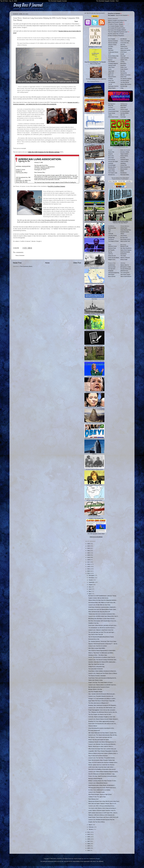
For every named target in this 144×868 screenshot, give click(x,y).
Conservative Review (113, 52)
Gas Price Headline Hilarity (95, 692)
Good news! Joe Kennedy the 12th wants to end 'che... (103, 724)
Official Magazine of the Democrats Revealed (94, 438)
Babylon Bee (111, 152)
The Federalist (112, 82)
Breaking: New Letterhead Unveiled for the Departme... (103, 705)
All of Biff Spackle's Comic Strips (96, 534)
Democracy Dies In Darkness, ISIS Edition (94, 221)
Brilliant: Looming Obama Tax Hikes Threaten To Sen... (103, 781)
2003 (89, 850)
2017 (89, 562)
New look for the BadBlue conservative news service (102, 769)
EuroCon (110, 60)
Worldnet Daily (124, 86)
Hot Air (110, 69)
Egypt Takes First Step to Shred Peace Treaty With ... (102, 701)
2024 (89, 546)
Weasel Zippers (112, 88)
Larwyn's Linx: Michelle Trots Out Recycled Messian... (102, 744)
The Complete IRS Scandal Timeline (116, 28)
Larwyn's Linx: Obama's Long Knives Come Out (101, 630)
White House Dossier (113, 117)
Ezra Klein (123, 158)
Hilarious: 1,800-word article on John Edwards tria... (102, 815)
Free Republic (112, 62)
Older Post (77, 263)
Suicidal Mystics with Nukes (94, 515)
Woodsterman (112, 175)
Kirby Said (123, 56)
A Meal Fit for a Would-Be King (96, 667)
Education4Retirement (126, 269)
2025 (89, 544)
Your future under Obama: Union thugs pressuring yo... (103, 808)
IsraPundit (111, 234)
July (90, 587)
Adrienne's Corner (112, 246)
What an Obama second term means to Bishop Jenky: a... (103, 753)
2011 (89, 832)
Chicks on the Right (125, 41)
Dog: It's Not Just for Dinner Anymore (98, 756)
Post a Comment (20, 255)
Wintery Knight (124, 259)
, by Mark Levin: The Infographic (94, 205)
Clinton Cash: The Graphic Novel (94, 376)
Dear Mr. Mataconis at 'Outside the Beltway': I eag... (102, 774)
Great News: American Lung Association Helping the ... (103, 607)
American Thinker (112, 45)
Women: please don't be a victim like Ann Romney (101, 765)
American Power (112, 248)
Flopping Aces (124, 46)
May (90, 591)
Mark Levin (111, 75)
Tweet (76, 21)
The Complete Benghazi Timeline (116, 26)
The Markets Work (125, 80)
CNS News (111, 50)
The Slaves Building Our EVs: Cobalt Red (96, 73)
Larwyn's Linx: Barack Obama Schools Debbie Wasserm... (103, 719)
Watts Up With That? (125, 241)
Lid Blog (122, 62)
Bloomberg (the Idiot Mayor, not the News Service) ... (102, 619)
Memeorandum (124, 169)
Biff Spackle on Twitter (126, 267)
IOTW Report (124, 52)
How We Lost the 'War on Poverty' (116, 34)
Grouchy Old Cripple (113, 161)
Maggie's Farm (112, 259)
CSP (109, 232)
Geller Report (111, 67)
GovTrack (111, 107)
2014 (89, 569)
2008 (89, 839)
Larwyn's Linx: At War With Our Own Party (99, 605)
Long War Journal (112, 236)
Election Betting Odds (113, 56)
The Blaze (111, 46)
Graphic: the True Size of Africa (96, 822)
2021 (89, 553)
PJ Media (110, 79)
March (90, 825)
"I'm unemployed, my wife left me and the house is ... (102, 628)
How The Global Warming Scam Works (94, 329)
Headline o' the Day (93, 623)
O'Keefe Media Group (113, 111)
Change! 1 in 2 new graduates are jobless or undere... (102, 698)
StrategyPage (111, 237)
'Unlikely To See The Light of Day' (97, 797)
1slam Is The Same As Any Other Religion (94, 283)
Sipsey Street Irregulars (126, 250)
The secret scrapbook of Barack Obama (94, 469)
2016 (89, 564)
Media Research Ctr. (125, 167)
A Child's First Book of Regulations (116, 36)
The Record (111, 239)
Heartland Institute (125, 232)
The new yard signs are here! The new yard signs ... (102, 632)
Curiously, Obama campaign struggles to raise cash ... (102, 717)
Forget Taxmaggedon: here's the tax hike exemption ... (102, 710)
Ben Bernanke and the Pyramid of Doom (99, 687)
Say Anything (124, 73)
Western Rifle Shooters (126, 84)
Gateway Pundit (112, 65)
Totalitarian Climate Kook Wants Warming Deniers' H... (102, 742)
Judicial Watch (112, 109)
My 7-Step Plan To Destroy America (94, 422)
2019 (89, 557)
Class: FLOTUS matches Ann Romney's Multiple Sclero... (103, 762)
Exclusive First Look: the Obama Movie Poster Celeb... (103, 609)
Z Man (122, 88)
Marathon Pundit (124, 246)
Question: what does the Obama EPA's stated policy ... (103, 662)
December (92, 575)
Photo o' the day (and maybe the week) (99, 740)
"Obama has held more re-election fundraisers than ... (102, 614)
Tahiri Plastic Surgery (125, 275)
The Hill (110, 84)
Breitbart (110, 48)
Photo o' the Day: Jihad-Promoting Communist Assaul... (103, 776)
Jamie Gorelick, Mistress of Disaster (94, 484)
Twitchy (110, 115)
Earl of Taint (111, 158)
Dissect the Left (112, 256)
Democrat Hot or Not (94, 639)
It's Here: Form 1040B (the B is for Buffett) (99, 790)
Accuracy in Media (125, 152)
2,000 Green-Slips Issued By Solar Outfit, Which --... (102, 767)
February (91, 827)
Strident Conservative (126, 75)
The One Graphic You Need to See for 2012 (100, 714)
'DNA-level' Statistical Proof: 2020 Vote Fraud (94, 128)
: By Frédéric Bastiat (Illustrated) (94, 159)
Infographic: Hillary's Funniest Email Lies (94, 391)
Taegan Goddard (124, 154)
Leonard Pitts (124, 165)
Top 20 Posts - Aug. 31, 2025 (9, 1)
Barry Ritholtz (124, 106)
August (91, 585)
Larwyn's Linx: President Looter (97, 792)
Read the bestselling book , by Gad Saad (95, 57)
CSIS (110, 230)
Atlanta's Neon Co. (125, 265)
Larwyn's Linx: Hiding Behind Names (98, 783)
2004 (89, 848)
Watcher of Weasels (125, 258)
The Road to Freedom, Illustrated (97, 676)
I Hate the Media (124, 161)
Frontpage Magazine (113, 63)
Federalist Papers (125, 160)
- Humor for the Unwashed (118, 15)
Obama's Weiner (93, 726)
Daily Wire (123, 45)
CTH (109, 54)
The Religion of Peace (113, 241)
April (90, 594)
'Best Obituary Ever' (94, 799)
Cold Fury (111, 254)
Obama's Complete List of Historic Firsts (117, 20)
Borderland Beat (112, 228)
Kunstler (122, 54)
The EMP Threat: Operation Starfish (94, 500)
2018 (89, 560)
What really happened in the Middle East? (94, 143)
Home (47, 263)
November (92, 578)
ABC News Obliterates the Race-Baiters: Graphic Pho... (103, 733)
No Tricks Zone (124, 237)
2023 (89, 548)
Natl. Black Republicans (126, 248)
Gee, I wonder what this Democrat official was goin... (102, 694)
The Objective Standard (126, 79)
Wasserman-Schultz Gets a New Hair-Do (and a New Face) (104, 801)
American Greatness (113, 41)
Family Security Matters (114, 258)
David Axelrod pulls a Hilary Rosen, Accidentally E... (102, 785)
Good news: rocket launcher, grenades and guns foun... (103, 625)
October (91, 580)
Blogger (98, 859)
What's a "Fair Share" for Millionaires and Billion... (101, 653)
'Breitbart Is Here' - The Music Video (98, 655)
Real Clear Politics (125, 175)
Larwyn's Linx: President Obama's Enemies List (101, 696)
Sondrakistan (124, 254)
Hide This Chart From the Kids (96, 664)
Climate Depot (124, 228)
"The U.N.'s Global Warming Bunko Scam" (118, 32)
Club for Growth (124, 109)
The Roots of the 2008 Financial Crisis (94, 252)
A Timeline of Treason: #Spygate (116, 24)
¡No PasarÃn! (111, 250)
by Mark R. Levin (95, 37)
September (92, 582)
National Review (112, 77)
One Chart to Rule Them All (96, 634)
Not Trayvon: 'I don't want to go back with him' (100, 737)
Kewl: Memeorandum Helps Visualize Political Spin (102, 760)
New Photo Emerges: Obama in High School (100, 794)
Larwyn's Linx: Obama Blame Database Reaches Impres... (104, 772)
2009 (89, 837)
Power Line (111, 80)
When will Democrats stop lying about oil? (99, 612)
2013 (89, 571)
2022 (89, 551)
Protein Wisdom (124, 69)
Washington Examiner (113, 86)
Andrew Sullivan (124, 156)
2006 (89, 844)
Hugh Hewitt (111, 71)
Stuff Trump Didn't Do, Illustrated (94, 236)
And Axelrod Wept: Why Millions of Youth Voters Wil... (102, 602)
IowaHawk (111, 163)
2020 (89, 555)
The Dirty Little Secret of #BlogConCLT (98, 703)
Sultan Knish (123, 77)
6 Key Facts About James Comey (94, 407)
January (91, 829)
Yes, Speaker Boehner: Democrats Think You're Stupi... (103, 641)
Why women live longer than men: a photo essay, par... (103, 749)
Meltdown (94, 453)
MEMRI (122, 171)
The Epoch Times (112, 58)
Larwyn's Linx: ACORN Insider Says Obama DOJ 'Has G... (104, 616)
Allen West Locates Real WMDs (97, 648)
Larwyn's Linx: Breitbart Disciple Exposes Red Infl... (102, 820)
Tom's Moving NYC (125, 273)
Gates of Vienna (124, 48)
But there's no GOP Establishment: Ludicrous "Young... (103, 596)
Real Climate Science (126, 239)
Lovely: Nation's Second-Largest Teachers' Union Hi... (102, 810)
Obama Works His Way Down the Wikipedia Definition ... (103, 600)
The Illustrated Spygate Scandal (57, 1)
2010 (89, 834)
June (90, 589)
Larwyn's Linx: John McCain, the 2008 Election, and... (102, 708)
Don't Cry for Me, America (94, 314)
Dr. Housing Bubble (125, 111)
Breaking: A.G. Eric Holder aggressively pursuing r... (102, 721)
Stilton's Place (112, 171)
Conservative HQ (124, 43)
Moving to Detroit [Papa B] (95, 778)
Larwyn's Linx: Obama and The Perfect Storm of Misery (103, 673)
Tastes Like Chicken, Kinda (95, 680)
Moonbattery (123, 63)
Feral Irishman (112, 160)
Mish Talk (123, 115)
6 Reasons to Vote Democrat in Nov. (94, 112)
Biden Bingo (94, 298)
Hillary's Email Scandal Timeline (115, 22)
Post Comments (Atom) (26, 266)
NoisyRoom (123, 65)
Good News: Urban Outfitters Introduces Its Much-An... (103, 671)
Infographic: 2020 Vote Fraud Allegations (94, 345)
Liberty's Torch (124, 60)
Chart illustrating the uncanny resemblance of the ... (102, 728)
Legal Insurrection (125, 58)
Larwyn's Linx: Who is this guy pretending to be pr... (102, 806)
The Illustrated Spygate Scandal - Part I (108, 1)
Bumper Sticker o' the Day (95, 689)
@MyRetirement (124, 271)
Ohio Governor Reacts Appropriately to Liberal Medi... (102, 650)
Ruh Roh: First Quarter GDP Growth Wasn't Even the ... (103, 621)
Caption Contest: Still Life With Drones (98, 598)
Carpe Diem (123, 107)
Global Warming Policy (126, 230)
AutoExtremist (112, 265)
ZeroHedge (123, 117)
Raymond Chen (112, 267)
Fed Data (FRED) (125, 113)
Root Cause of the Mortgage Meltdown (117, 30)
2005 (89, 846)
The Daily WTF (112, 269)
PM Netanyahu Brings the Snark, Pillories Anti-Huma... (102, 788)
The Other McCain (125, 82)
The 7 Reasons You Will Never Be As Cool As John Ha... (103, 712)
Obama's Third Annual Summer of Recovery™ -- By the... (103, 644)
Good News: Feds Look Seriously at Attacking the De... (103, 678)
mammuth (86, 859)
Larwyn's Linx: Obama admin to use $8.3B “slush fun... (103, 685)
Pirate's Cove (124, 67)
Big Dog (110, 252)
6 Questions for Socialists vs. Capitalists (94, 190)
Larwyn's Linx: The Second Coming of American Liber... (103, 660)
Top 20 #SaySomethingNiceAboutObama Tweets (101, 637)
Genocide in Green (94, 267)
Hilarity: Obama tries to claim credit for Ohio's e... (101, 746)
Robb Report (111, 275)
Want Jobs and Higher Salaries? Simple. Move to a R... (103, 804)
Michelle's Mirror (112, 167)
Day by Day (111, 156)
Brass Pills (111, 106)
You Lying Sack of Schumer (96, 669)
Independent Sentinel (125, 50)
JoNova (122, 234)
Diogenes (110, 154)
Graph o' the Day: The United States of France (100, 682)
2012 (89, 573)
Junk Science (124, 236)
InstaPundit (111, 73)
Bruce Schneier (112, 276)
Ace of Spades (112, 39)
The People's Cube (113, 173)
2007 (89, 841)
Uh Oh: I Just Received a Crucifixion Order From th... (102, 657)
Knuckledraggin (112, 165)
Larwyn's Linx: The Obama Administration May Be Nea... (103, 735)
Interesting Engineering (114, 273)
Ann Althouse (124, 39)
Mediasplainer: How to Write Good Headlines (94, 174)
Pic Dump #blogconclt (94, 730)
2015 (89, 566)
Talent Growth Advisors (126, 276)
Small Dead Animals (125, 252)
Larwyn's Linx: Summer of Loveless (98, 646)
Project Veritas (112, 113)
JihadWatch (123, 163)
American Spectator (113, 43)
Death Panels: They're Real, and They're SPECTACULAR (103, 817)
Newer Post (17, 263)
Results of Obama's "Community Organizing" (94, 360)
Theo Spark (123, 256)
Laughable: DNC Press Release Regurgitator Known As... (103, 751)
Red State (123, 71)
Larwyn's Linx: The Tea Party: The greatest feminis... (102, 758)
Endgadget (111, 271)
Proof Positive (112, 169)
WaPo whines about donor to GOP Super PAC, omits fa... (103, 813)
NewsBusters (124, 173)
